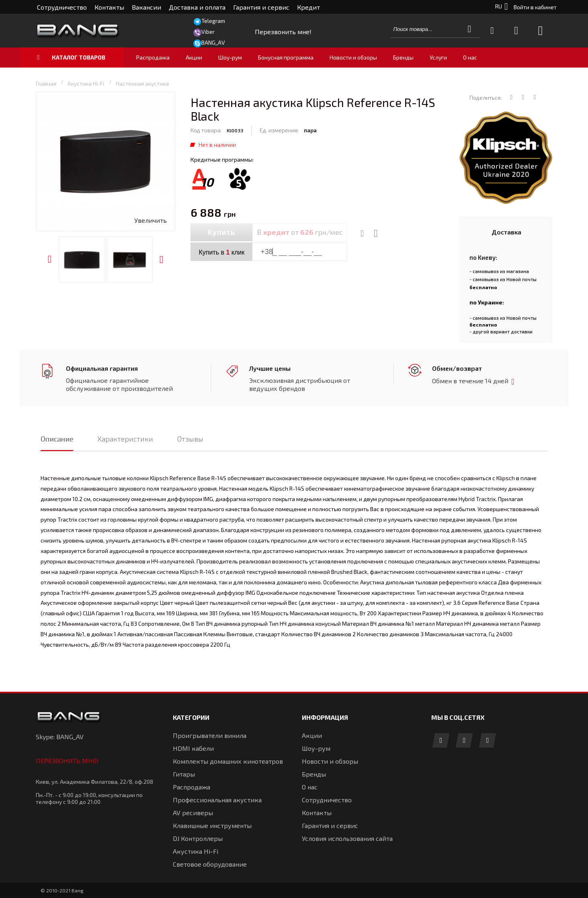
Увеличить (151, 220)
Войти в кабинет (535, 7)
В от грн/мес (300, 232)
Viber (208, 32)
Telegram (213, 21)
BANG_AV (213, 42)
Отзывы (190, 439)
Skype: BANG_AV (60, 737)
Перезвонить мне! (67, 761)
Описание (57, 439)
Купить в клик (221, 252)
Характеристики (125, 439)
